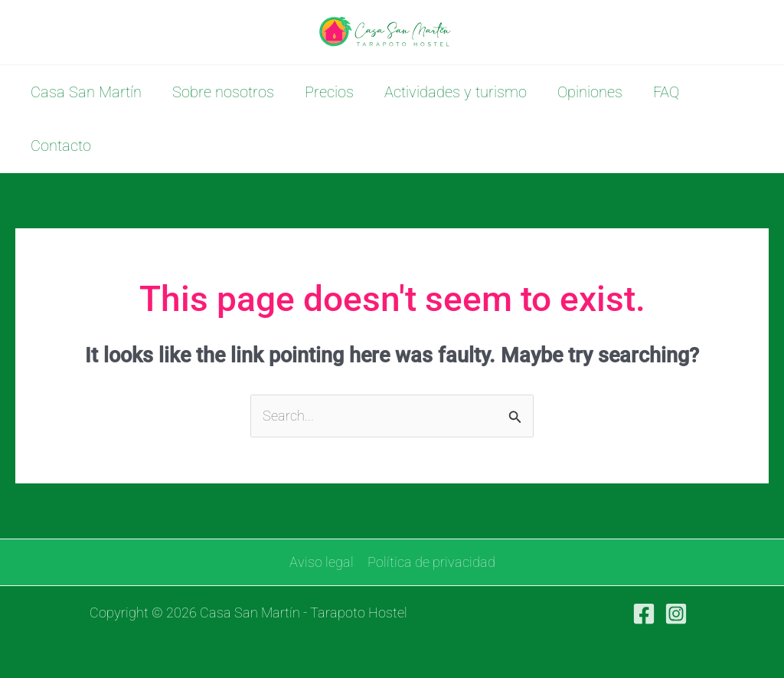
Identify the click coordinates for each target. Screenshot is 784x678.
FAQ (666, 92)
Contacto (61, 146)
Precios (329, 92)
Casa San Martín (86, 92)
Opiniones (590, 92)
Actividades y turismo (456, 92)
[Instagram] (676, 614)
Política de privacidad (431, 562)
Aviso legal (322, 562)
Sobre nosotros (223, 92)
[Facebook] (644, 614)
